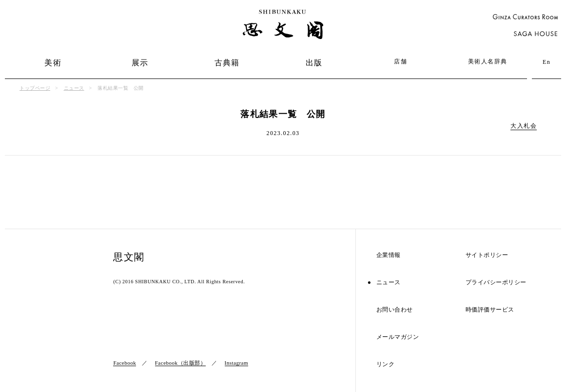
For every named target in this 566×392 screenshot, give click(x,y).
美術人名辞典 (488, 61)
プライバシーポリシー (496, 283)
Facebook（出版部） (180, 363)
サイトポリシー (487, 255)
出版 (314, 63)
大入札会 (524, 126)
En (546, 62)
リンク (386, 364)
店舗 (400, 61)
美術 (53, 63)
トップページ (35, 88)
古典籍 (227, 63)
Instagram (236, 363)
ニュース (74, 88)
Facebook (125, 363)
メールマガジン (398, 337)
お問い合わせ (395, 310)
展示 (140, 63)
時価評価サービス (490, 310)
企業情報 (389, 255)
